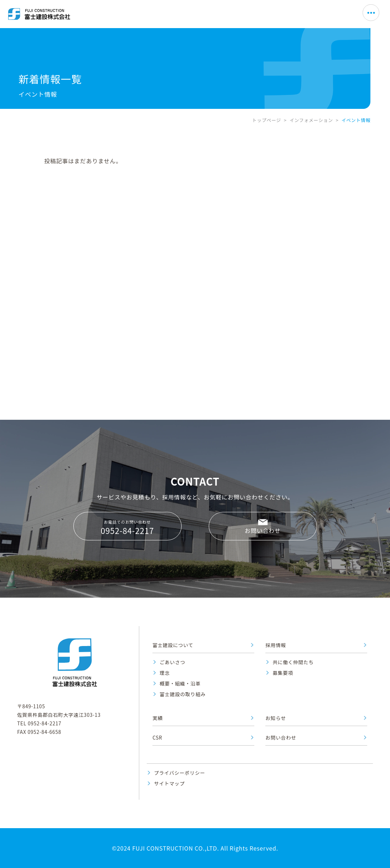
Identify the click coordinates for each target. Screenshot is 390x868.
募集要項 (283, 673)
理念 (165, 673)
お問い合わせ (263, 530)
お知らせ (275, 718)
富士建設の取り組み (183, 694)
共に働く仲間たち (293, 662)
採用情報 (276, 645)
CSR (157, 737)
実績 (158, 718)
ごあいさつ (172, 662)
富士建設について (173, 645)
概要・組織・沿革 (180, 683)
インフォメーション (311, 120)
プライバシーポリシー (180, 773)
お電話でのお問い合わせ (128, 528)
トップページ (267, 120)
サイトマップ (169, 783)
